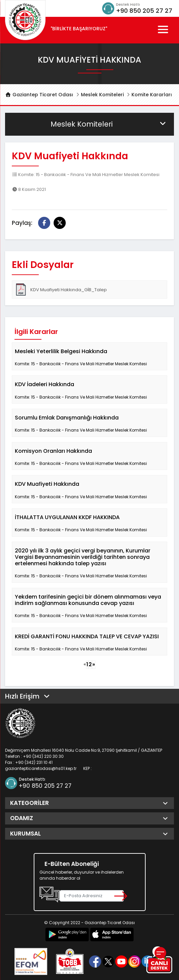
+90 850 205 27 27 (144, 11)
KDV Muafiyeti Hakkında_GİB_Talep (61, 290)
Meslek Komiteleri (102, 95)
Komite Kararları (152, 95)
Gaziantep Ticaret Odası (39, 95)
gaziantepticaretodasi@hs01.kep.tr (41, 768)
